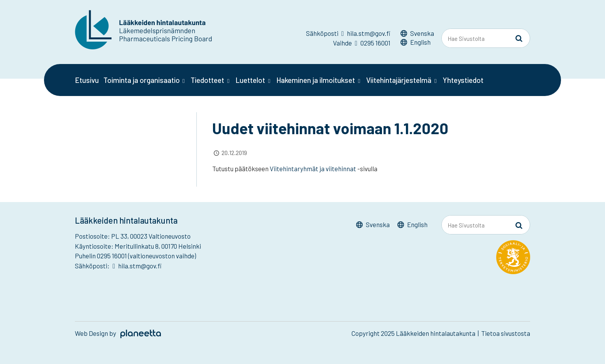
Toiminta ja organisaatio (142, 80)
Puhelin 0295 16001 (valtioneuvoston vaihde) (135, 256)
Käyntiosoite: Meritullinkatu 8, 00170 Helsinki (138, 246)
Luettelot (250, 80)
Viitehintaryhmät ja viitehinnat (313, 169)
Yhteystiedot (463, 80)
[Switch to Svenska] (417, 35)
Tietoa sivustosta (506, 333)
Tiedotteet (207, 80)
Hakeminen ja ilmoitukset (316, 80)
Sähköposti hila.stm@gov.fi (348, 33)
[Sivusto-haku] (519, 39)
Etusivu (87, 80)
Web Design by (118, 333)
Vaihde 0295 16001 (362, 43)
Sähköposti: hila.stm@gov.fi (118, 266)
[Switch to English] (417, 43)
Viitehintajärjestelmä (399, 80)
